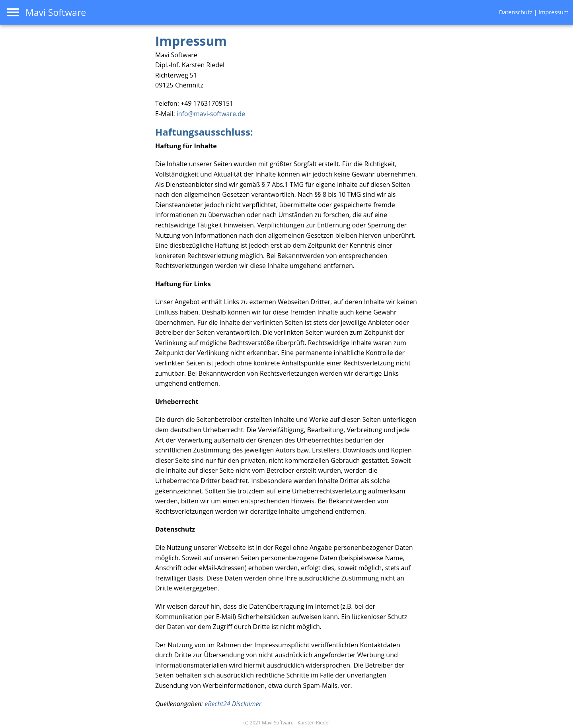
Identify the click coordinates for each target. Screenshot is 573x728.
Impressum (554, 12)
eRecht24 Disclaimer (233, 704)
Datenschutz (516, 12)
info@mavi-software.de (211, 114)
